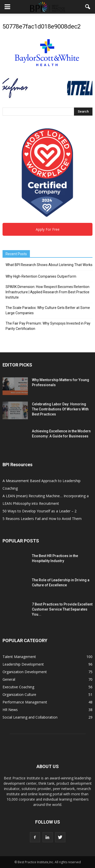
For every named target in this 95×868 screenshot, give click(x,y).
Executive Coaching (18, 687)
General (9, 679)
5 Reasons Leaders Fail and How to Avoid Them (42, 519)
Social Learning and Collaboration (30, 717)
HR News (10, 710)
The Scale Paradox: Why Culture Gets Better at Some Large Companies (48, 310)
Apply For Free (48, 229)
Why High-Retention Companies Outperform (41, 276)
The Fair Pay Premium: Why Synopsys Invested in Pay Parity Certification (48, 326)
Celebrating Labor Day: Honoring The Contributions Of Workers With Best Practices (60, 409)
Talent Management (19, 657)
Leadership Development (23, 664)
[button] (88, 7)
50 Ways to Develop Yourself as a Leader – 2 (40, 511)
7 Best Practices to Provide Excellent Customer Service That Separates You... (62, 609)
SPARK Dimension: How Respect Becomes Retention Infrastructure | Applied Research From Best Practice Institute (48, 292)
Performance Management (25, 702)
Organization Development (25, 672)
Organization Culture (19, 694)
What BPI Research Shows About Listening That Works (49, 265)
